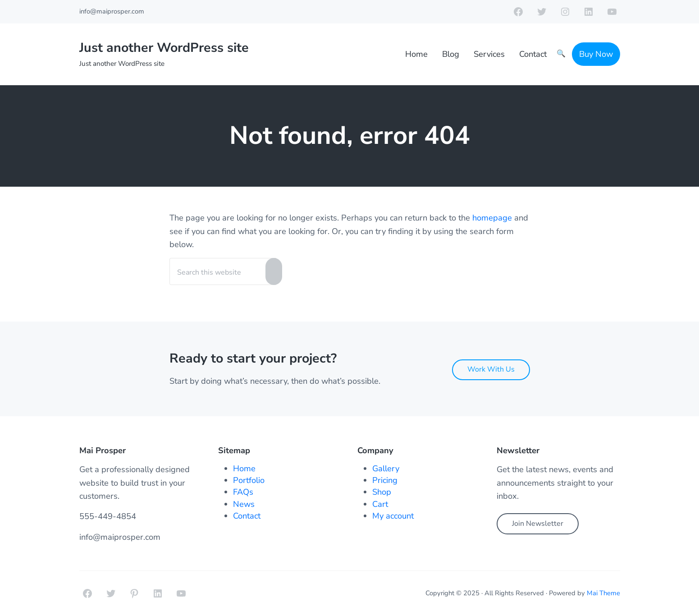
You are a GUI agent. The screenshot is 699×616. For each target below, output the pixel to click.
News (244, 504)
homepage (492, 218)
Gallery (386, 468)
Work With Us (491, 369)
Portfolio (249, 480)
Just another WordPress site (164, 48)
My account (393, 516)
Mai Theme (603, 593)
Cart (380, 504)
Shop (382, 492)
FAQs (243, 492)
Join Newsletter (538, 524)
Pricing (385, 480)
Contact (247, 516)
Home (244, 468)
